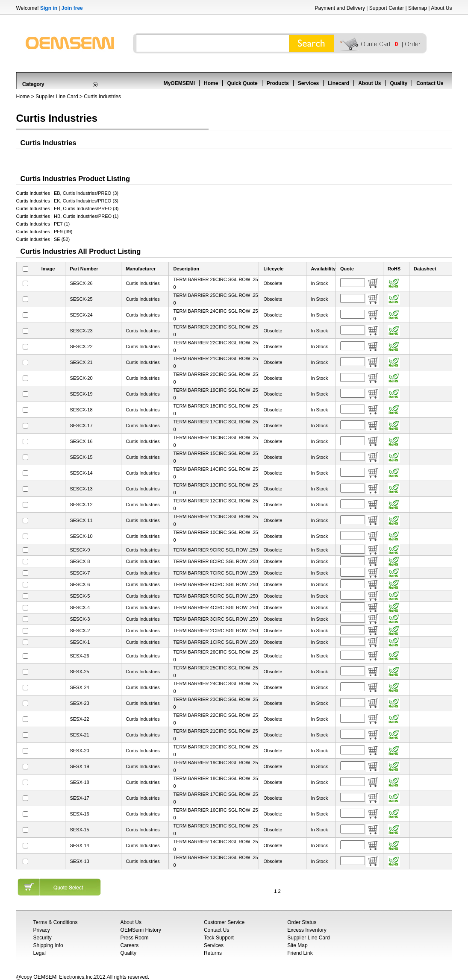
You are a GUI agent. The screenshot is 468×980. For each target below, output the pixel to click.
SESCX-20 (81, 378)
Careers (130, 945)
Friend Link (300, 953)
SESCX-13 (81, 489)
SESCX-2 (80, 631)
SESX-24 (79, 687)
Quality (399, 83)
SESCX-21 (81, 362)
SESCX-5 (80, 596)
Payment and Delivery (340, 8)
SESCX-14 (81, 473)
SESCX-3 (80, 619)
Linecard (338, 83)
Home (211, 83)
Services (308, 83)
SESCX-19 (81, 394)
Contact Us (430, 83)
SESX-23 (79, 703)
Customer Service (224, 922)
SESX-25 (79, 672)
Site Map (297, 945)
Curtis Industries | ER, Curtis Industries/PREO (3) (68, 208)
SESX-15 (79, 830)
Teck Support (219, 938)
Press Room (135, 938)
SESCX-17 (81, 425)
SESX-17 (79, 798)
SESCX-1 (80, 642)
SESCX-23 (81, 331)
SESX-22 (79, 719)
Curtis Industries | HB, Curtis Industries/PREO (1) (68, 216)
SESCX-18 (81, 410)
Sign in (49, 8)
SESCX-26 (81, 283)
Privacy (42, 930)
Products (278, 83)
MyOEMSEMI (179, 83)
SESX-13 (79, 861)
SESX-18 (79, 782)
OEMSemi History (141, 930)
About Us (441, 8)
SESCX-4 (80, 607)
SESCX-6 (80, 584)
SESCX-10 (81, 536)
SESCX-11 (81, 520)
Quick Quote (242, 83)
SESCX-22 (81, 346)
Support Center (387, 8)
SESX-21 (79, 735)
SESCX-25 (81, 299)
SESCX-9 (80, 550)
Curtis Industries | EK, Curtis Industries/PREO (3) (67, 201)
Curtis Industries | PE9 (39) (44, 232)
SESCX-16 (81, 441)
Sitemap (418, 8)
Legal (40, 953)
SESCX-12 (81, 505)
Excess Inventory (307, 930)
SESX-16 (79, 814)
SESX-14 (79, 845)
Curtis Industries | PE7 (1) (43, 224)
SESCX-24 (81, 315)
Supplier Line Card (57, 97)
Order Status (302, 922)
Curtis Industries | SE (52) (43, 239)
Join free (72, 8)
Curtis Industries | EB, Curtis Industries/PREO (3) (67, 193)
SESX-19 (79, 766)
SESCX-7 (80, 573)
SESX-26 (79, 656)
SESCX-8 (80, 561)
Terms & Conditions (56, 922)
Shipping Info (48, 945)
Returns (213, 953)
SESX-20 (79, 751)
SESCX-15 (81, 457)
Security (43, 938)
